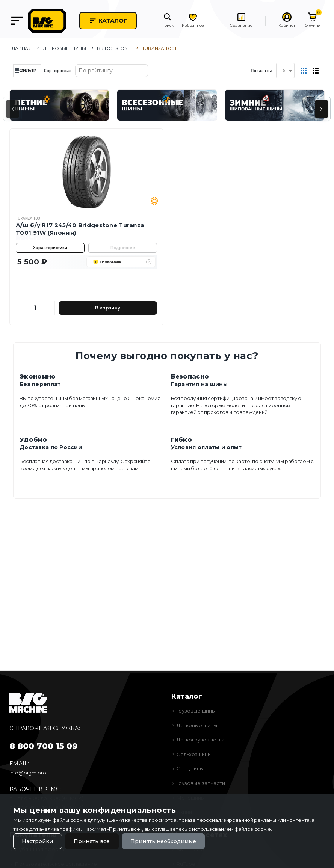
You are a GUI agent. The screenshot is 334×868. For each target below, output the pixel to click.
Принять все (92, 841)
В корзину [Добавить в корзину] (108, 308)
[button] (168, 21)
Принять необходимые (163, 841)
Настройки (37, 841)
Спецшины (190, 768)
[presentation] (13, 109)
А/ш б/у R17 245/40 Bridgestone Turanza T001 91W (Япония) (80, 229)
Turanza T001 (29, 218)
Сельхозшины (194, 754)
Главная (20, 48)
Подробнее (123, 248)
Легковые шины (64, 48)
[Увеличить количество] (49, 308)
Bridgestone (114, 48)
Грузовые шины (196, 711)
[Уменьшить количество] (22, 308)
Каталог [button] (108, 21)
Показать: (261, 70)
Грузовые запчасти (201, 783)
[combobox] (285, 71)
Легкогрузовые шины (204, 740)
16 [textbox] (283, 70)
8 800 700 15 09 (44, 746)
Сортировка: (57, 70)
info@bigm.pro (28, 773)
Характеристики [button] (50, 248)
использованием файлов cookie (231, 829)
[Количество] (35, 308)
